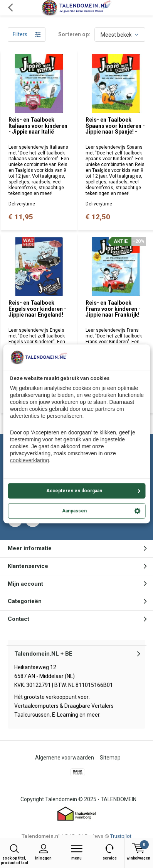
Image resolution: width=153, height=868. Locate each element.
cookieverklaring (29, 461)
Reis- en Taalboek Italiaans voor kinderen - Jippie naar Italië (38, 126)
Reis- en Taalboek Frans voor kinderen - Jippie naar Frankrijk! (113, 309)
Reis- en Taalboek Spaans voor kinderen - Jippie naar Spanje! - (115, 126)
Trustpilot (121, 836)
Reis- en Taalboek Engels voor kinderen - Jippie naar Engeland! (37, 309)
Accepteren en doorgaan (93, 491)
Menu (76, 852)
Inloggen (44, 852)
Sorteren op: (74, 34)
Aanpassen (101, 511)
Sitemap (110, 758)
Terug (10, 8)
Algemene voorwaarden (65, 758)
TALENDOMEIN (119, 799)
